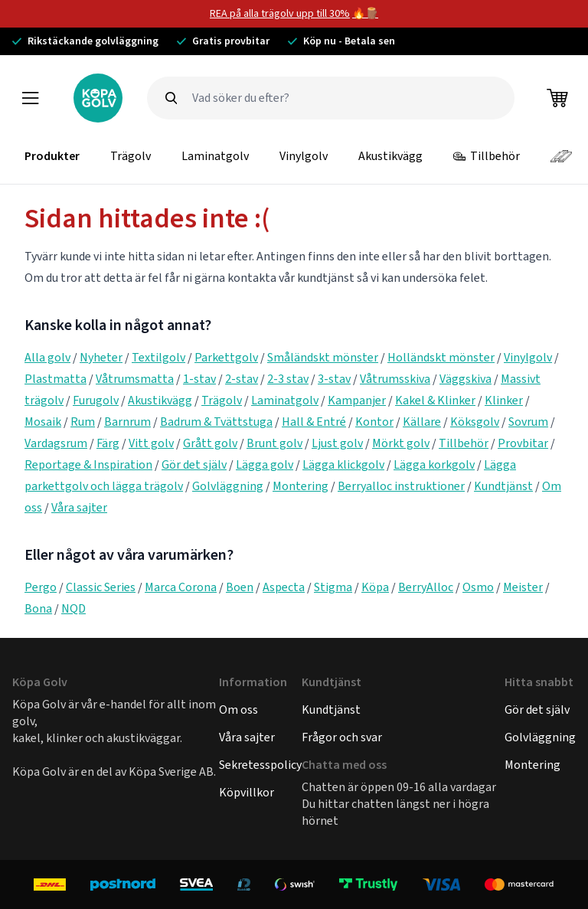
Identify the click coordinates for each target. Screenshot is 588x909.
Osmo (478, 587)
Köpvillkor (247, 792)
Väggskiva (465, 379)
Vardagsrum (56, 443)
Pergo (41, 587)
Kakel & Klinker (435, 400)
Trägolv (131, 156)
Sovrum (528, 422)
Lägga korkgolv (434, 464)
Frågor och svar (342, 737)
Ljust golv (337, 443)
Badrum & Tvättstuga (216, 422)
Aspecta (284, 587)
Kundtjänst (503, 486)
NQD (73, 608)
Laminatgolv (215, 156)
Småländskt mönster (323, 357)
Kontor (374, 422)
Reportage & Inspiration (88, 464)
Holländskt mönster (441, 357)
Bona (38, 608)
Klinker (504, 400)
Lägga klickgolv (343, 464)
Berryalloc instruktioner (401, 486)
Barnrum (127, 422)
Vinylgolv (304, 156)
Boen (240, 587)
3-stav (334, 379)
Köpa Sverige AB (171, 772)
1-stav (199, 379)
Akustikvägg (390, 156)
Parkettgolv (226, 357)
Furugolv (96, 400)
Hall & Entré (314, 422)
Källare (422, 422)
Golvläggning (228, 486)
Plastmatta (56, 379)
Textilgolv (158, 357)
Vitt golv (151, 443)
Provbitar (523, 443)
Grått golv (210, 443)
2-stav (242, 379)
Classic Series (101, 587)
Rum (83, 422)
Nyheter (101, 357)
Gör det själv (194, 464)
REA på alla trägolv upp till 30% (280, 13)
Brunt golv (274, 443)
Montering (301, 486)
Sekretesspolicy (260, 765)
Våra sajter (79, 507)
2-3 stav (288, 379)
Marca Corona (181, 587)
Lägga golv (265, 464)
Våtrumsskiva (395, 379)
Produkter (52, 156)
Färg (108, 443)
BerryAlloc (426, 587)
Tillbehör (487, 156)
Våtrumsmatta (135, 379)
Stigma (333, 587)
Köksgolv (475, 422)
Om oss (238, 710)
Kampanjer (357, 400)
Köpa (375, 587)
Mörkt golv (401, 443)
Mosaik (43, 422)
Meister (523, 587)
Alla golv (47, 357)
